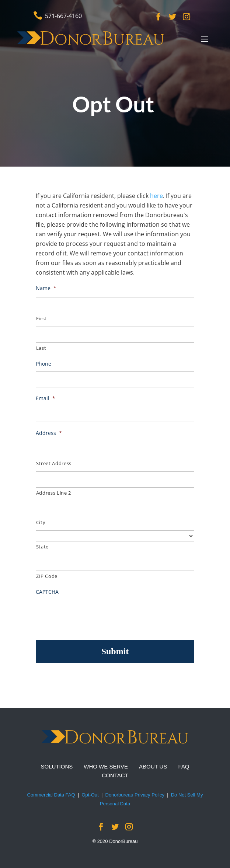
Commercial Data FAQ (51, 795)
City (41, 522)
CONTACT (115, 775)
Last (41, 348)
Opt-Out (90, 795)
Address (49, 433)
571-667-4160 (63, 16)
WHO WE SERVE (106, 766)
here (156, 196)
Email (46, 398)
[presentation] (92, 614)
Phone (43, 364)
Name (46, 288)
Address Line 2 (54, 493)
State (42, 547)
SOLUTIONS (57, 766)
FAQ (184, 766)
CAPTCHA (47, 592)
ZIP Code (47, 576)
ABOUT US (153, 766)
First (41, 318)
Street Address (54, 463)
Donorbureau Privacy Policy (135, 795)
